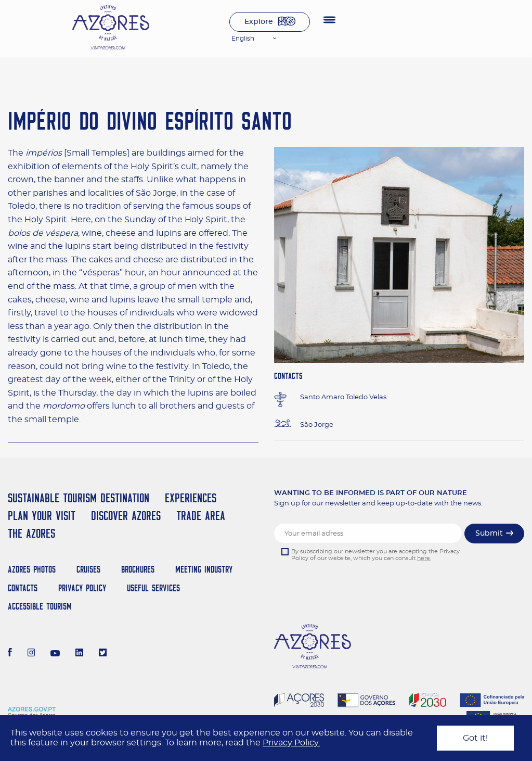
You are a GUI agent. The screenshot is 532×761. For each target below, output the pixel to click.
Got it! (475, 738)
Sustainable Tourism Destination (79, 498)
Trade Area (201, 516)
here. (424, 558)
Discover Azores (126, 516)
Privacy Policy (82, 588)
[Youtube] (55, 654)
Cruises (88, 569)
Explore (259, 22)
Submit (489, 534)
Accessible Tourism (40, 606)
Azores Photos (32, 569)
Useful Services (153, 588)
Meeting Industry (204, 569)
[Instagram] (31, 654)
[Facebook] (10, 654)
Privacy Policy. (291, 743)
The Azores (31, 533)
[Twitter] (103, 654)
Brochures (138, 569)
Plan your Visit (42, 516)
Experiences (191, 498)
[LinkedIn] (79, 654)
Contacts (23, 588)
